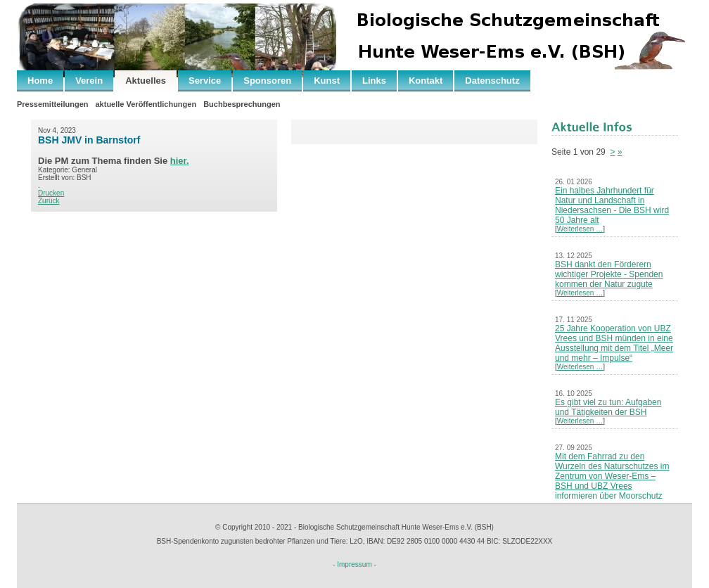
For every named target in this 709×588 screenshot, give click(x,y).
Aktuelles (146, 81)
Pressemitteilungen (52, 104)
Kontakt (426, 81)
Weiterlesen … (580, 229)
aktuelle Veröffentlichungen (146, 104)
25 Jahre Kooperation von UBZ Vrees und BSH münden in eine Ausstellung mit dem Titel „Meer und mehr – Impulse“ (614, 343)
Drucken (51, 193)
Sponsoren (267, 81)
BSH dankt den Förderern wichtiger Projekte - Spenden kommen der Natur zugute (609, 274)
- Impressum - (354, 564)
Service (205, 81)
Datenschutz (492, 81)
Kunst (327, 81)
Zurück (49, 201)
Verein (89, 81)
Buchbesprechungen (242, 104)
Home (40, 81)
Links (374, 81)
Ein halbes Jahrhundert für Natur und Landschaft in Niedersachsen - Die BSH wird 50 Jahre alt (612, 205)
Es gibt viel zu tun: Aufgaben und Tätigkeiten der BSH (608, 407)
